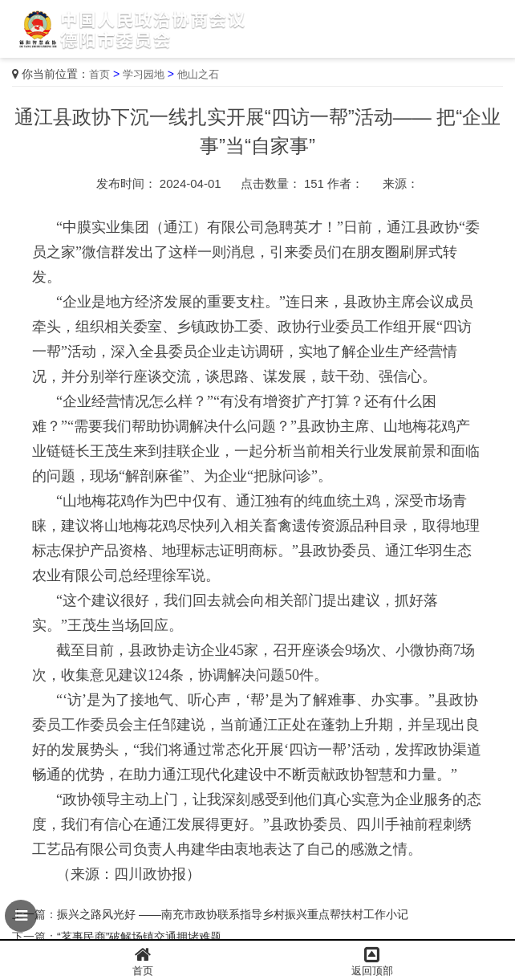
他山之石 (198, 74)
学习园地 (144, 74)
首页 (99, 74)
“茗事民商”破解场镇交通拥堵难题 (139, 937)
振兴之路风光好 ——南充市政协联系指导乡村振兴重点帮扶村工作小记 (233, 914)
